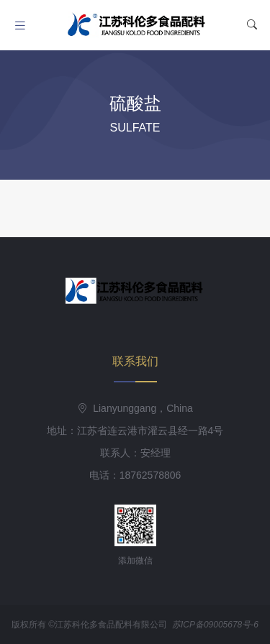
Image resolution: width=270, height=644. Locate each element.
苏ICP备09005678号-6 (215, 625)
